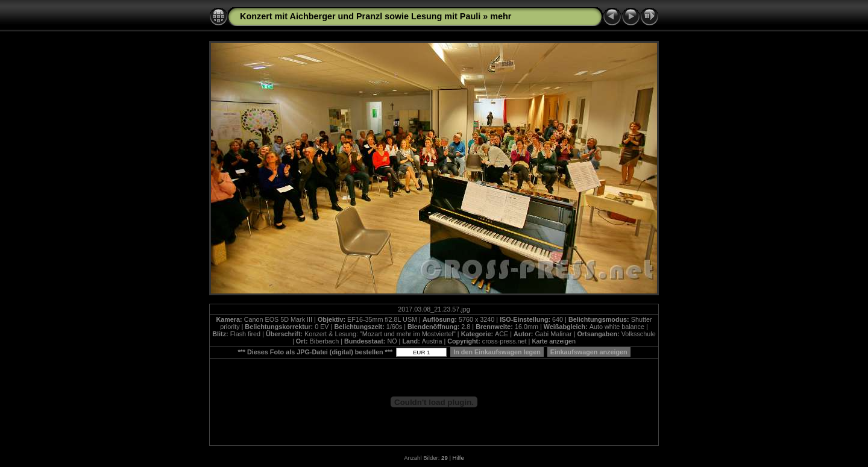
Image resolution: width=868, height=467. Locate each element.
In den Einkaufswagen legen (497, 352)
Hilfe (458, 458)
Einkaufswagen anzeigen (589, 352)
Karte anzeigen (554, 341)
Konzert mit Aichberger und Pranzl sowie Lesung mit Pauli (360, 16)
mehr (501, 16)
